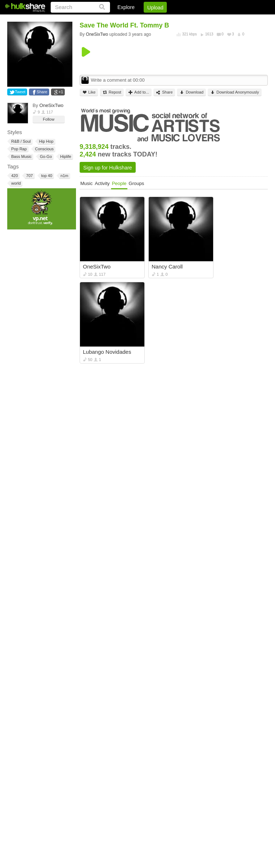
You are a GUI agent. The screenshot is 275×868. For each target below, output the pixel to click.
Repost (112, 92)
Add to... (139, 92)
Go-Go (45, 157)
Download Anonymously (234, 92)
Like (89, 92)
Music (86, 183)
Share (42, 92)
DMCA (193, 20)
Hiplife (65, 157)
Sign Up (144, 20)
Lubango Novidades (107, 352)
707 (29, 176)
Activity (102, 183)
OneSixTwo (51, 105)
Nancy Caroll (167, 267)
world (15, 183)
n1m (64, 176)
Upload (155, 8)
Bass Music (21, 157)
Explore (126, 7)
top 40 (46, 176)
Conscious (44, 149)
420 (14, 176)
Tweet (20, 92)
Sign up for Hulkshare (108, 168)
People (119, 183)
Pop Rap (18, 149)
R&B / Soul (20, 141)
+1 (61, 92)
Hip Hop (46, 141)
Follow (49, 119)
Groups (137, 183)
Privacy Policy (227, 20)
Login (118, 20)
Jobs (170, 20)
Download (191, 92)
